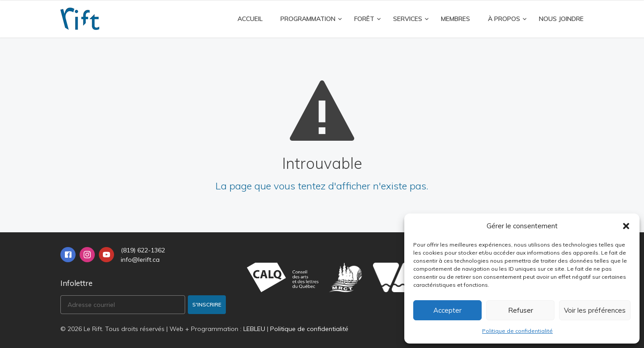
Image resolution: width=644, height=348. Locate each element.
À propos (504, 19)
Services (408, 19)
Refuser (521, 310)
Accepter (447, 310)
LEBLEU (254, 329)
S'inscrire (207, 304)
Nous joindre (561, 19)
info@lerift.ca (140, 260)
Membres (455, 19)
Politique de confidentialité (517, 331)
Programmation (308, 19)
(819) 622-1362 (143, 250)
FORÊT (364, 19)
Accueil (250, 19)
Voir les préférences (595, 310)
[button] (626, 226)
